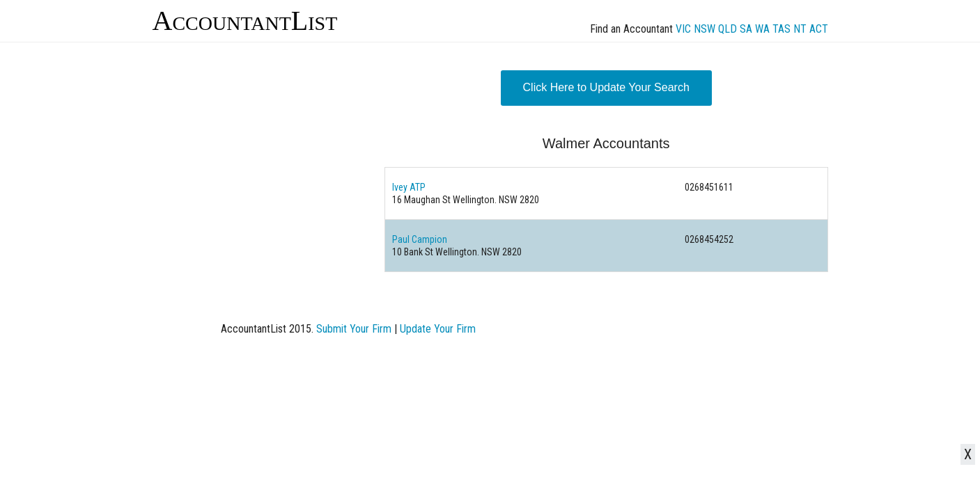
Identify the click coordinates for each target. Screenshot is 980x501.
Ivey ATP (409, 187)
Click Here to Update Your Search (606, 87)
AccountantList (245, 21)
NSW (705, 29)
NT (800, 29)
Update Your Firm (438, 329)
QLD (728, 29)
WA (762, 29)
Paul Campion (420, 239)
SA (746, 29)
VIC (683, 29)
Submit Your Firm (354, 329)
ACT (819, 29)
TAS (781, 29)
